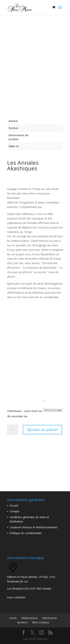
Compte (15, 511)
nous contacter (16, 597)
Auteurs (22, 622)
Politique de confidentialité (26, 533)
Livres (13, 618)
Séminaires (50, 618)
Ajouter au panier (42, 430)
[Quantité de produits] (13, 430)
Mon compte (41, 622)
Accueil (14, 505)
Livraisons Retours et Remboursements (34, 527)
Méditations (29, 618)
